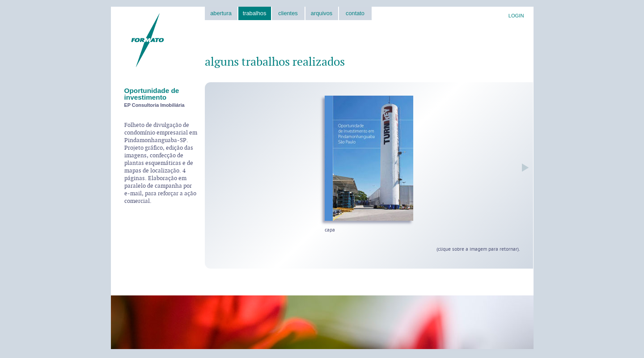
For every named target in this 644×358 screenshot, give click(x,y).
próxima (523, 167)
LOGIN (516, 16)
